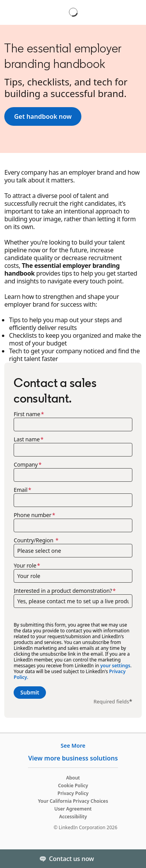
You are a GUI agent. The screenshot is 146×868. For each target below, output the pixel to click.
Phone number (33, 515)
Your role (25, 566)
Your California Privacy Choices (73, 801)
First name (27, 414)
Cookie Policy (73, 786)
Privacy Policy (73, 793)
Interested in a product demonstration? (63, 591)
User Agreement (73, 809)
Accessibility (73, 817)
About (73, 778)
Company (26, 465)
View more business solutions (73, 758)
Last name (27, 439)
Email (20, 490)
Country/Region (34, 540)
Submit (30, 692)
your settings (115, 666)
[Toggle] (134, 859)
